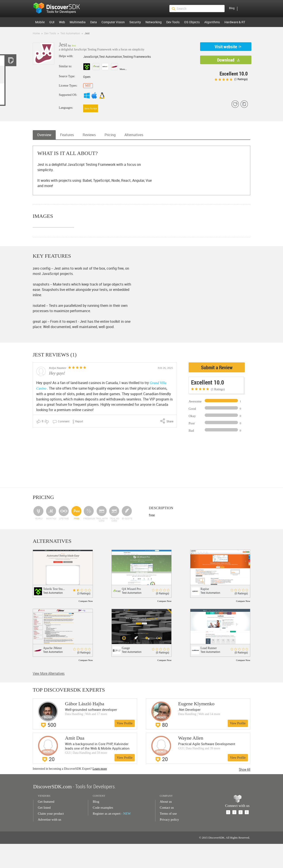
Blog (232, 8)
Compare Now (86, 625)
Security (135, 22)
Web (62, 22)
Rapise (205, 613)
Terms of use (168, 838)
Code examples (103, 832)
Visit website (226, 47)
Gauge (126, 672)
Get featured (46, 826)
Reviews (89, 135)
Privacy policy (169, 844)
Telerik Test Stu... (54, 613)
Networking (154, 22)
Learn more (100, 793)
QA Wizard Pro (131, 613)
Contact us (167, 832)
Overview (44, 135)
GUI (52, 22)
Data (94, 22)
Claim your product (51, 838)
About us (166, 826)
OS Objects (192, 22)
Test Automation (70, 33)
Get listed (44, 832)
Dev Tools (173, 22)
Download (226, 60)
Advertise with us (50, 844)
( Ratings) (231, 79)
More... (123, 69)
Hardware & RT (235, 22)
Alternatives (134, 135)
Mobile (40, 22)
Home (36, 33)
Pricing (110, 135)
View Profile (125, 747)
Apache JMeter (53, 672)
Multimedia (78, 22)
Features (67, 135)
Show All (245, 794)
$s (59, 9)
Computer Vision (113, 22)
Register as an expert (112, 838)
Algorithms (212, 22)
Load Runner (209, 672)
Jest (74, 45)
